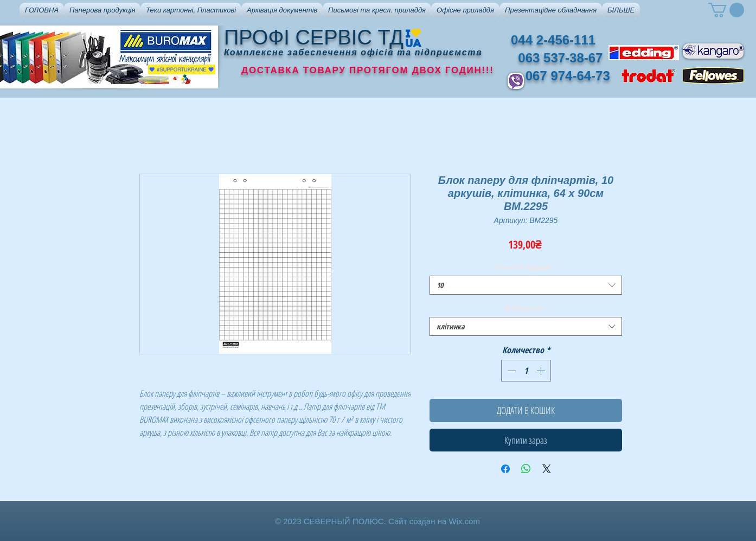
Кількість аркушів (526, 267)
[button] (102, 10)
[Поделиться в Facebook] (505, 469)
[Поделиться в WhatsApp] (526, 469)
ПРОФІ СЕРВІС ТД (314, 37)
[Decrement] (510, 371)
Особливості (526, 308)
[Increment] (542, 371)
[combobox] (526, 285)
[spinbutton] (526, 371)
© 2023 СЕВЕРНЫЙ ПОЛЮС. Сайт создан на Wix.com (377, 521)
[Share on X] (547, 469)
